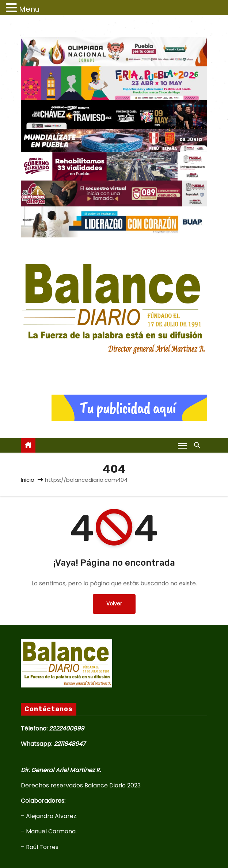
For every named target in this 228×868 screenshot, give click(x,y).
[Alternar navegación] (182, 446)
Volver (114, 604)
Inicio (28, 480)
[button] (199, 445)
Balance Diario (114, 366)
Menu (29, 9)
